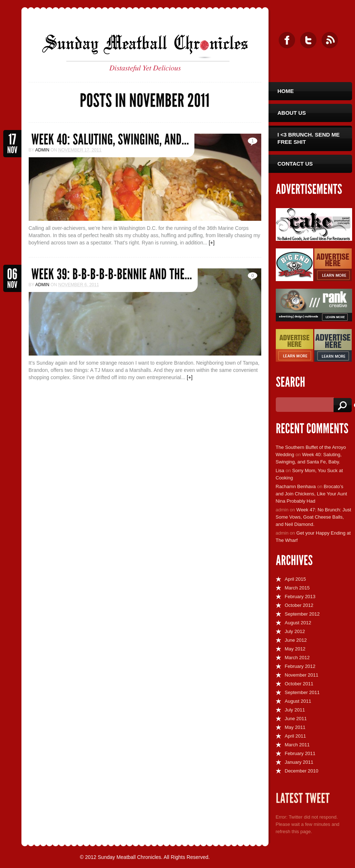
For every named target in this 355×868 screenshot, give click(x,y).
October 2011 (299, 684)
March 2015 (297, 588)
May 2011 (295, 727)
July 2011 (295, 710)
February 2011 (300, 753)
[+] (211, 243)
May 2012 (295, 649)
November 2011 (302, 675)
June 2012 (296, 640)
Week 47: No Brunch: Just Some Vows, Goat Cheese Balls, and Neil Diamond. (314, 517)
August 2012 (298, 623)
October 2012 (299, 605)
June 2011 (296, 719)
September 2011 (302, 692)
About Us (292, 113)
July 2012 (295, 631)
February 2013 (300, 597)
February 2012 (300, 666)
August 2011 (298, 701)
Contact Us (295, 164)
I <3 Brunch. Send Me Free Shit (309, 138)
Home (286, 91)
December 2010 (302, 771)
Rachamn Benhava (296, 486)
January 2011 (299, 762)
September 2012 (302, 614)
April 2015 (296, 579)
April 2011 (296, 736)
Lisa (280, 470)
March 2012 (297, 658)
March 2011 (297, 745)
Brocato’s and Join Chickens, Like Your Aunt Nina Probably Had (312, 494)
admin (42, 150)
